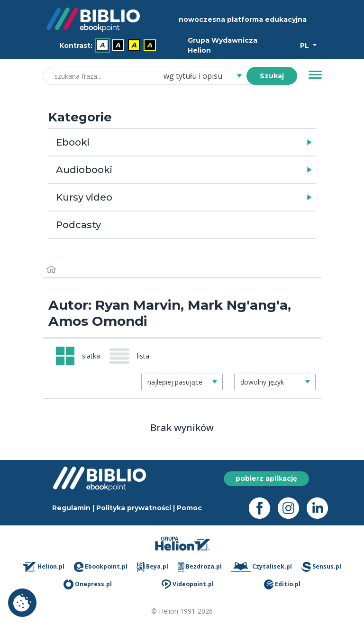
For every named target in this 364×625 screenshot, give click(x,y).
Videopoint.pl (188, 584)
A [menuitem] (103, 46)
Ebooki (73, 142)
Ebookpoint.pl (101, 567)
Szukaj (272, 76)
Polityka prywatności (134, 508)
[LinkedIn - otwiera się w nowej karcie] (321, 508)
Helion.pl (44, 567)
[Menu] (315, 75)
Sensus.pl (321, 567)
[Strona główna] (51, 270)
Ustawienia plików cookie (22, 603)
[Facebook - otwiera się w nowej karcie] (263, 508)
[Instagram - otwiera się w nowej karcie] (292, 508)
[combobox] (204, 76)
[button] (206, 142)
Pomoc (189, 508)
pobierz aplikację (266, 478)
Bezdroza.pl (200, 567)
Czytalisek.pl (261, 567)
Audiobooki (84, 170)
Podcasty (78, 225)
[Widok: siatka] (78, 356)
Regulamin (71, 508)
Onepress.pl (88, 584)
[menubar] (109, 46)
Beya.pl (152, 567)
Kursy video (84, 197)
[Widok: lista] (133, 356)
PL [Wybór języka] (305, 46)
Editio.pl (282, 584)
